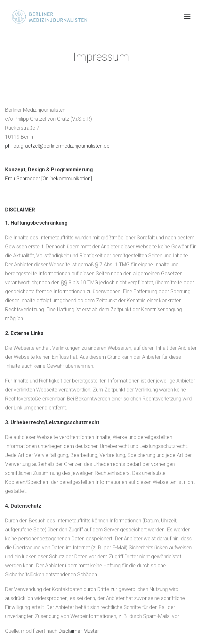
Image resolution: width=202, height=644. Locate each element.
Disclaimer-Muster (79, 631)
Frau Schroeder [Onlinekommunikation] (48, 179)
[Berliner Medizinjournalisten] (55, 17)
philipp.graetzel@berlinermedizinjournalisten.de (57, 146)
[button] (187, 17)
